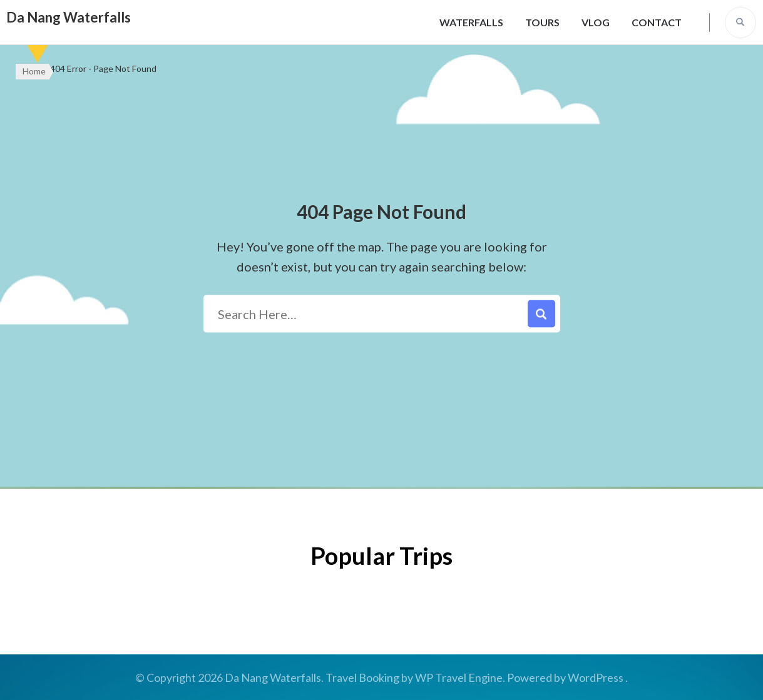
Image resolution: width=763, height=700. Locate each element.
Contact (657, 22)
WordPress (596, 677)
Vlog (596, 22)
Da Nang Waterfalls (69, 17)
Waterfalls (471, 22)
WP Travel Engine (459, 677)
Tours (542, 22)
